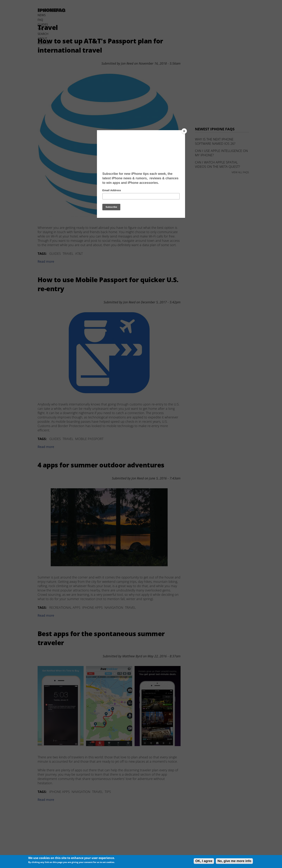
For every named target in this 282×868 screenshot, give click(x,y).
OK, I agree (204, 861)
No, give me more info (234, 861)
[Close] (184, 131)
